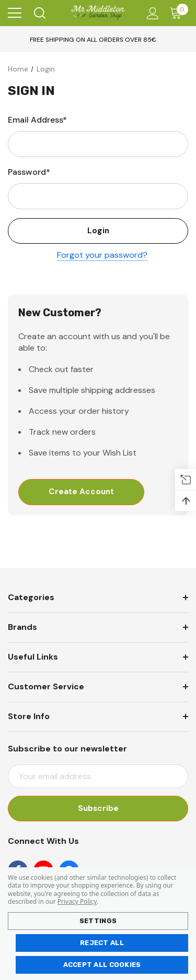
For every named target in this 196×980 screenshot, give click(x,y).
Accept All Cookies (102, 965)
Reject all (102, 943)
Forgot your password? (102, 255)
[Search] (39, 13)
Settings (98, 921)
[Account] (151, 13)
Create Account (81, 492)
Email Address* (37, 120)
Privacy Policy (77, 901)
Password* (29, 172)
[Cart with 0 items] (178, 13)
